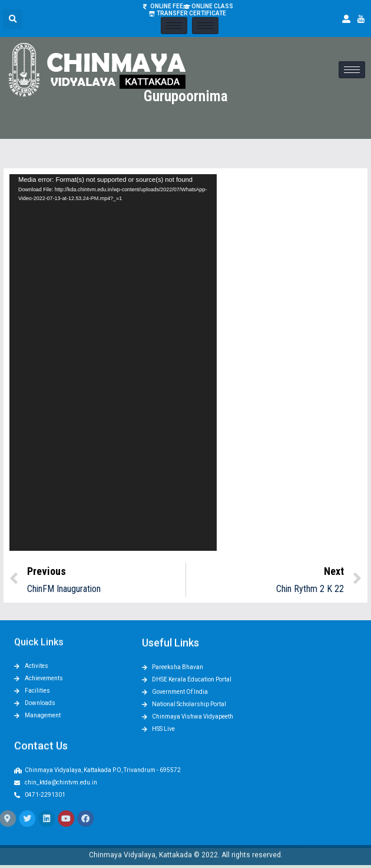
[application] (113, 363)
